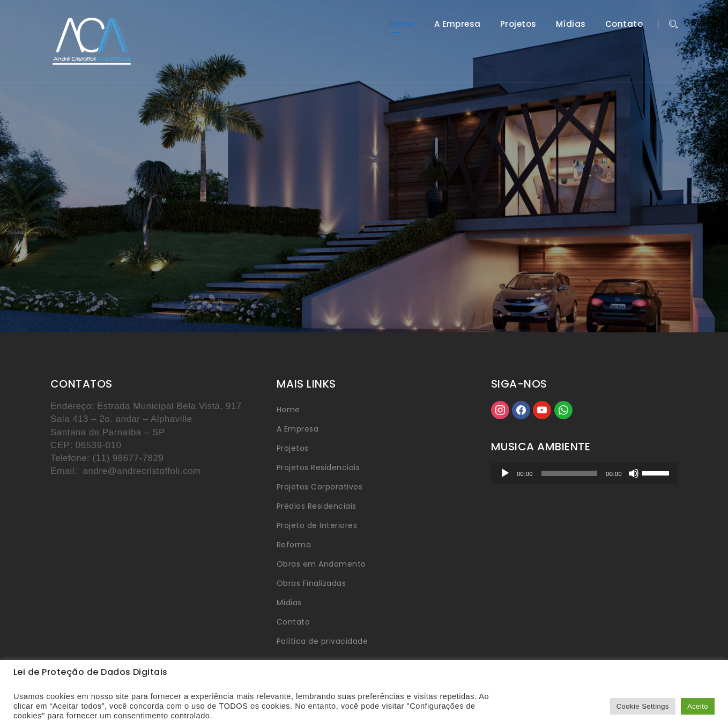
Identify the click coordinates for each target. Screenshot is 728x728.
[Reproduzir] (505, 473)
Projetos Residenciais (318, 467)
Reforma (294, 545)
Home (402, 24)
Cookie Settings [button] (643, 706)
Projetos (518, 24)
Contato (624, 24)
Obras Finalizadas (311, 583)
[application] (584, 473)
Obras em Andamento (321, 564)
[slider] (569, 473)
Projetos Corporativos (320, 487)
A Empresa (458, 24)
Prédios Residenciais (317, 506)
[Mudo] (634, 473)
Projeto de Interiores (317, 525)
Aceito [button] (698, 706)
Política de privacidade (322, 641)
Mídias (571, 24)
